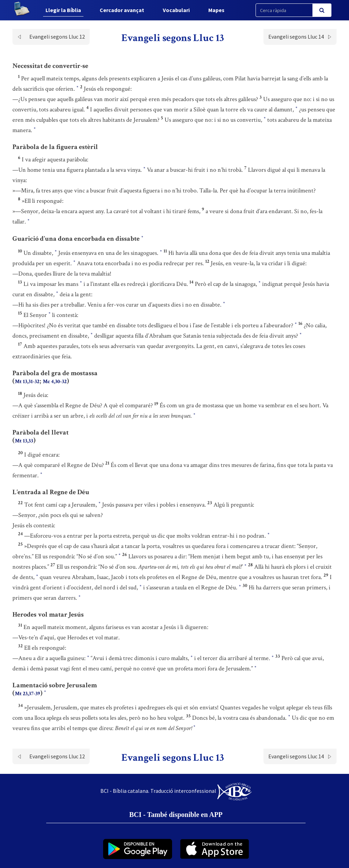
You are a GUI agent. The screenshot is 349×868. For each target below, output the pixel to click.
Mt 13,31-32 (27, 382)
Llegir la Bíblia (63, 10)
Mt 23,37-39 (27, 694)
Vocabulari (176, 10)
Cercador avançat (122, 10)
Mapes (216, 10)
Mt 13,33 (24, 441)
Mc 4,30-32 (55, 382)
